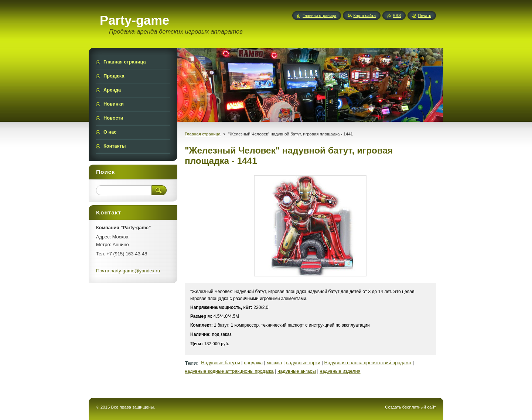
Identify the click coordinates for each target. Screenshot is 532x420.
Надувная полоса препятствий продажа (368, 363)
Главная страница (203, 134)
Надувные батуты (220, 363)
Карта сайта (364, 16)
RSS (397, 16)
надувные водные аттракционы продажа (229, 371)
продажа (253, 363)
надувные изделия (340, 371)
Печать (424, 16)
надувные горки (303, 363)
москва (274, 363)
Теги (191, 363)
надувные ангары (297, 371)
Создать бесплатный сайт (410, 407)
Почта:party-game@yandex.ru (128, 271)
